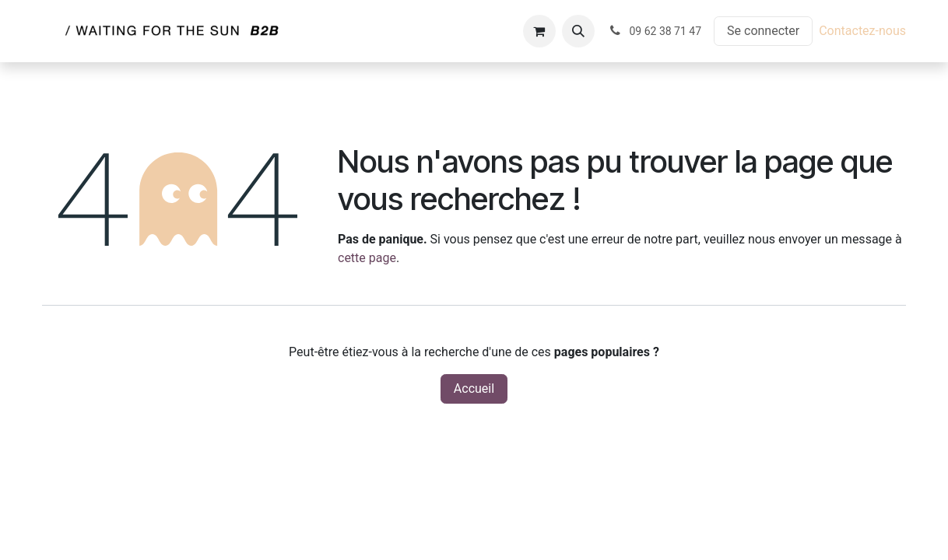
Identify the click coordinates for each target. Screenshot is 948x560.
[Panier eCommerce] (539, 31)
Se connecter (763, 31)
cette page (367, 258)
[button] (578, 31)
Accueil (474, 388)
